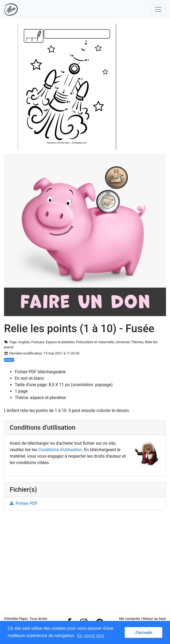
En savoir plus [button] (91, 636)
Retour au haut (154, 619)
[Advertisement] (85, 565)
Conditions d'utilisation (60, 450)
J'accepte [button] (144, 632)
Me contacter (130, 619)
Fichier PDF (24, 503)
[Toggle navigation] (158, 9)
